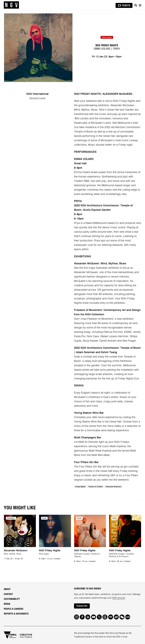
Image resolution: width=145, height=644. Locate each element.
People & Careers (14, 609)
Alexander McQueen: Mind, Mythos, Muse (100, 264)
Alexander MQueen (113, 487)
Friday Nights (80, 487)
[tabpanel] (38, 48)
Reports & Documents (16, 614)
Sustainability (12, 599)
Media (7, 604)
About (7, 589)
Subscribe (82, 606)
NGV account (119, 598)
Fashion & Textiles (96, 487)
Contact (8, 594)
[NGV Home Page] (11, 5)
